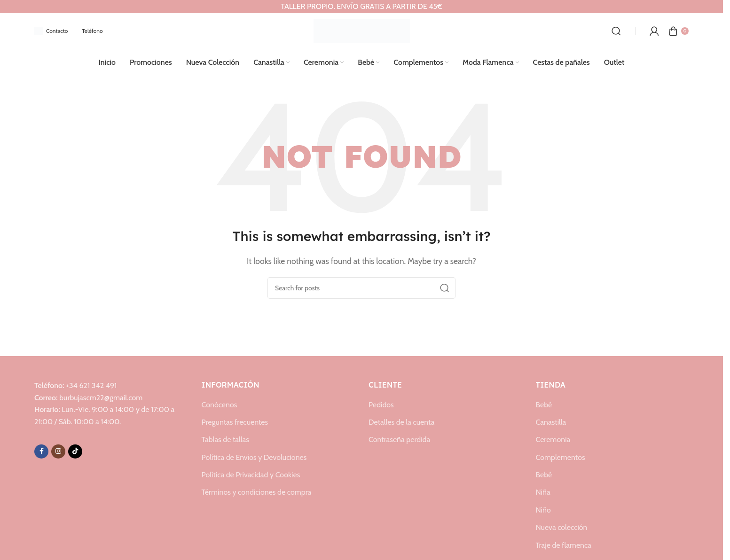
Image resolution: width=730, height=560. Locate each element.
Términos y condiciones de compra (257, 491)
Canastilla (551, 421)
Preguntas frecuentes (235, 421)
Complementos (561, 456)
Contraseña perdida (399, 439)
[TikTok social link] (75, 450)
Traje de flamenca (564, 544)
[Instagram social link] (58, 450)
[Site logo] (362, 29)
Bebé (544, 403)
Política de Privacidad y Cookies (251, 474)
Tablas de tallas (225, 439)
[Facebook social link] (41, 450)
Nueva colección (562, 526)
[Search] (616, 30)
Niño (543, 509)
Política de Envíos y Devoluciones (254, 456)
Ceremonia (553, 439)
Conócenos (220, 403)
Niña (543, 491)
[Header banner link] (361, 7)
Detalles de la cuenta (401, 421)
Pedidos (381, 403)
